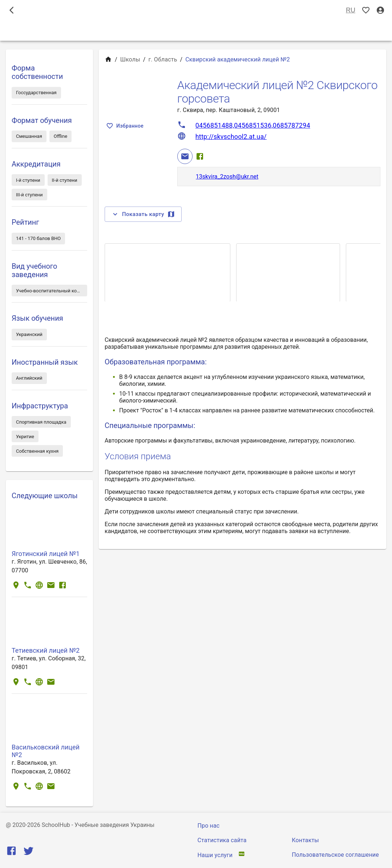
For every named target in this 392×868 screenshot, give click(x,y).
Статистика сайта (222, 840)
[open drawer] (12, 10)
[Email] (185, 156)
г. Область (163, 59)
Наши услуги (215, 855)
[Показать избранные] (366, 10)
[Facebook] (200, 156)
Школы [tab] (196, 31)
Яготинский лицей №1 (46, 554)
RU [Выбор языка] (351, 10)
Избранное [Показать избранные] (126, 126)
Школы (130, 59)
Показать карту (143, 214)
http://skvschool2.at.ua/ (231, 137)
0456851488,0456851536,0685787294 (253, 125)
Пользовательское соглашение (335, 855)
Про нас (209, 826)
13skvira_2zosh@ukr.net (227, 177)
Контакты (305, 840)
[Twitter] (29, 853)
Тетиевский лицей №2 (46, 650)
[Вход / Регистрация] (380, 10)
